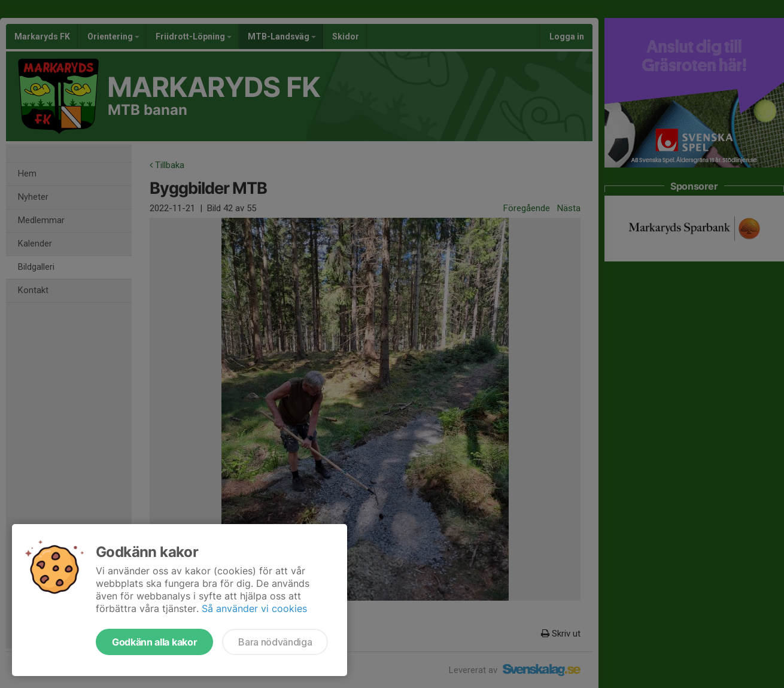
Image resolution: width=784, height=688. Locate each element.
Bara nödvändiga (275, 642)
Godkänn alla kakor (154, 642)
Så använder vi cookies (254, 608)
